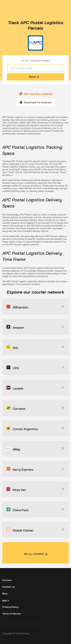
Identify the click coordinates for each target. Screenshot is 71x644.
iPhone (38, 186)
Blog (5, 594)
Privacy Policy (10, 607)
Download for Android (37, 102)
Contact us (8, 587)
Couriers (7, 580)
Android (26, 186)
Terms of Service (12, 614)
